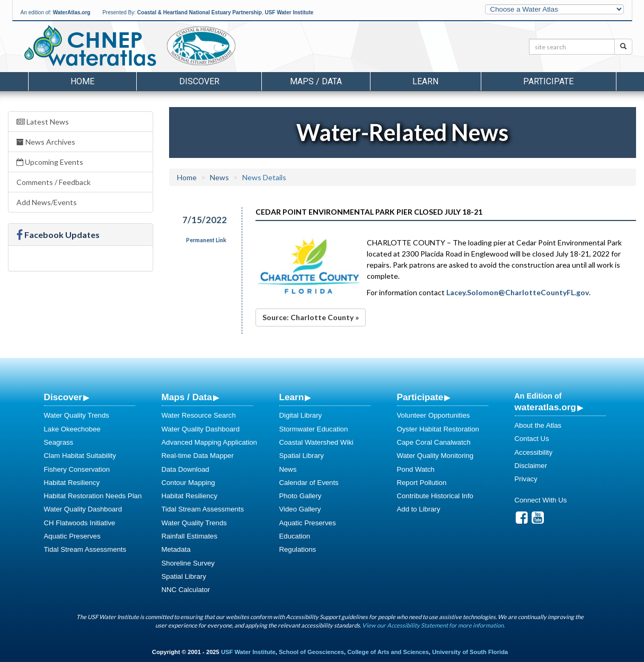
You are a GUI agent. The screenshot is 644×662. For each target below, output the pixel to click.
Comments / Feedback (54, 182)
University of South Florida (470, 652)
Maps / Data (187, 397)
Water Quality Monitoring (435, 456)
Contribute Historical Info (435, 496)
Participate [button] (548, 81)
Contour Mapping (188, 483)
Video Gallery (300, 509)
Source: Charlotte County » (311, 317)
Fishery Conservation (77, 469)
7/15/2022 (205, 220)
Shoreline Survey (188, 563)
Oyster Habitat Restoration (438, 429)
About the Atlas (538, 425)
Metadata (176, 549)
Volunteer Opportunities (434, 415)
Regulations (298, 549)
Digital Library (301, 415)
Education (295, 536)
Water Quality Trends (77, 415)
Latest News (43, 122)
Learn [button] (425, 81)
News (219, 177)
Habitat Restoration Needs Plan (93, 496)
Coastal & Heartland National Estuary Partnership (200, 12)
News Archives (46, 142)
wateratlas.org (545, 407)
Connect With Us (541, 500)
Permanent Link (206, 240)
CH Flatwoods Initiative (80, 523)
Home (82, 81)
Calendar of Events (309, 483)
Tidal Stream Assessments (85, 549)
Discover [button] (199, 81)
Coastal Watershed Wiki (316, 442)
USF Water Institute (289, 12)
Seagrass (59, 442)
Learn (292, 397)
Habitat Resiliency (72, 483)
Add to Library (419, 509)
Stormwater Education (314, 429)
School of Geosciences (311, 652)
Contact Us (532, 439)
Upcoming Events (50, 162)
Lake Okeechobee (72, 429)
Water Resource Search (199, 415)
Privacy (526, 479)
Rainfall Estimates (190, 536)
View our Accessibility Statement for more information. (433, 625)
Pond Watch (416, 469)
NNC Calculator (186, 590)
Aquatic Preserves (72, 536)
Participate (420, 397)
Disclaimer (531, 466)
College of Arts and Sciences (388, 652)
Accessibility (534, 452)
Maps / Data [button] (316, 81)
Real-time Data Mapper (198, 456)
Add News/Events (47, 202)
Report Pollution (422, 483)
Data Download (186, 469)
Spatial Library (184, 576)
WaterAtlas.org (72, 12)
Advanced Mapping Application (209, 442)
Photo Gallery (301, 496)
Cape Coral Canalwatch (434, 442)
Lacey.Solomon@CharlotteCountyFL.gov (518, 292)
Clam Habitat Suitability (80, 456)
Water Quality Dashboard (83, 509)
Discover (63, 397)
